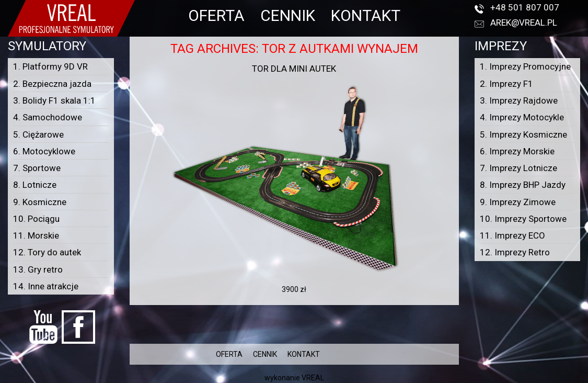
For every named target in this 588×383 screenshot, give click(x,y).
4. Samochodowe (48, 117)
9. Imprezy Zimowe (518, 202)
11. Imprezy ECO (512, 235)
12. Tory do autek (47, 252)
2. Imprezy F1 (506, 84)
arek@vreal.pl (524, 22)
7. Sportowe (37, 168)
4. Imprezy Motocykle (522, 117)
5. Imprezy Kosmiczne (523, 134)
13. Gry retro (38, 269)
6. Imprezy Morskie (517, 151)
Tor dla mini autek (294, 69)
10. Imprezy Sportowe (523, 219)
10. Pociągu (36, 219)
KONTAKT (366, 15)
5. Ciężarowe (38, 134)
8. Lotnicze (35, 185)
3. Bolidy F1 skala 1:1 (54, 100)
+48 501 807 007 (525, 7)
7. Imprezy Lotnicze (518, 168)
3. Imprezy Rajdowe (519, 100)
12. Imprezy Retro (515, 252)
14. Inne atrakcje (46, 286)
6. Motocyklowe (44, 151)
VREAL (313, 378)
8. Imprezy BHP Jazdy (523, 185)
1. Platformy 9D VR (50, 66)
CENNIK (288, 15)
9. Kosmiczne (40, 202)
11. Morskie (36, 235)
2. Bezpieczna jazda (52, 84)
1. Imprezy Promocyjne (525, 66)
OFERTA (216, 15)
